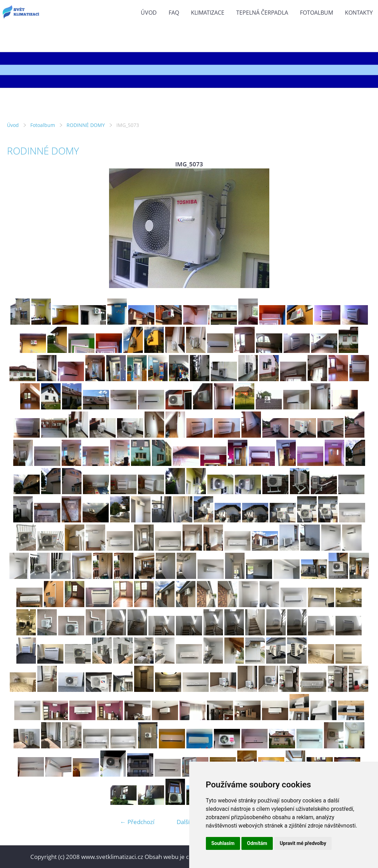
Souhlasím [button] (223, 843)
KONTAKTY (359, 13)
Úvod (149, 13)
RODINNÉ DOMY (86, 125)
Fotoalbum (317, 13)
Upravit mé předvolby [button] (303, 843)
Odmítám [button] (257, 843)
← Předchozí (137, 822)
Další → (187, 822)
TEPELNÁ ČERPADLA (262, 13)
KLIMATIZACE (208, 13)
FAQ (174, 13)
